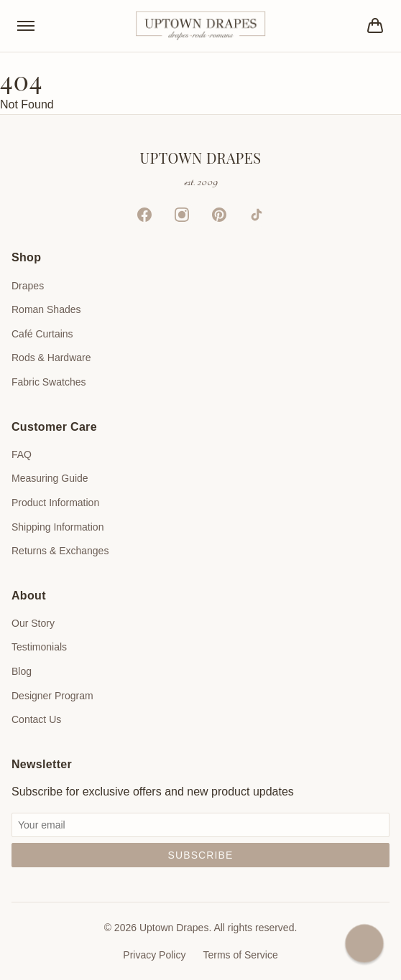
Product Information (55, 503)
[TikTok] (257, 215)
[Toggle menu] (26, 26)
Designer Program (52, 696)
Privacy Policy (154, 955)
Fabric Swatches (49, 382)
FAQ (22, 454)
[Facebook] (144, 215)
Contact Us (36, 719)
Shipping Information (57, 527)
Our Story (33, 623)
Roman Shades (46, 309)
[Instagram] (182, 215)
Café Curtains (42, 334)
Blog (22, 671)
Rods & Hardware (51, 358)
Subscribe (201, 855)
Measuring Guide (50, 478)
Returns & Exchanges (60, 551)
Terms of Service (240, 955)
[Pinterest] (219, 215)
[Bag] (375, 26)
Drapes (28, 286)
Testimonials (39, 647)
